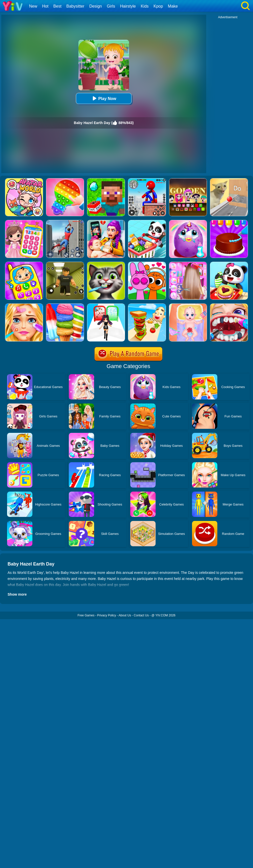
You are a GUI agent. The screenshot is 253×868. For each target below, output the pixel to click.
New (33, 6)
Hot (45, 6)
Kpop (158, 6)
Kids (145, 6)
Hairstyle (128, 6)
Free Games (86, 615)
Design (96, 6)
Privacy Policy (107, 615)
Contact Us (141, 615)
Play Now (104, 98)
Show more (17, 594)
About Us (125, 615)
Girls (111, 6)
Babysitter (75, 6)
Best (57, 6)
